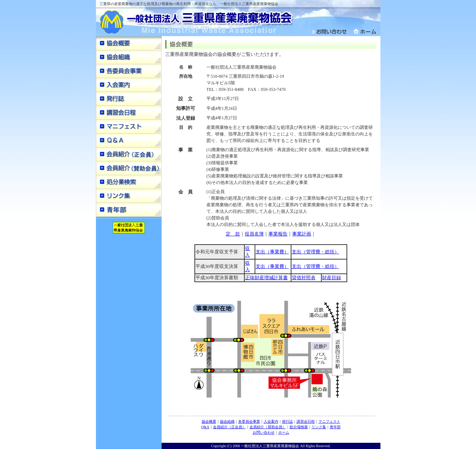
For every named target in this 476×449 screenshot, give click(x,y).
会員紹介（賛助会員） (268, 427)
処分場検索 (299, 427)
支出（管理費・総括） (316, 252)
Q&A (205, 427)
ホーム (284, 432)
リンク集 (319, 427)
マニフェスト (329, 421)
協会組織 (227, 421)
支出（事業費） (272, 252)
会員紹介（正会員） (229, 427)
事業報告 (278, 234)
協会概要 (209, 421)
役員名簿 (254, 234)
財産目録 (332, 278)
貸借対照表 (304, 278)
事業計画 (302, 234)
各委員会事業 (249, 421)
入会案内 (271, 421)
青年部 (335, 427)
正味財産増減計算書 (266, 278)
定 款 (233, 234)
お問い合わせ (264, 432)
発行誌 (287, 421)
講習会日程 (306, 421)
